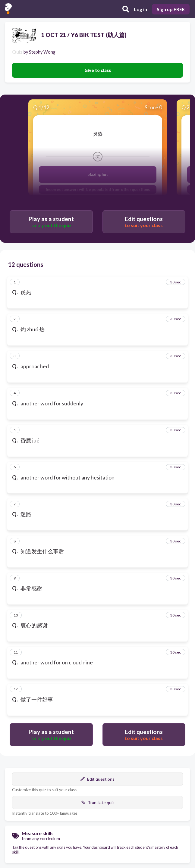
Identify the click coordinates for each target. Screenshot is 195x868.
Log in (140, 9)
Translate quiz (98, 802)
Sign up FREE (171, 9)
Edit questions (97, 779)
